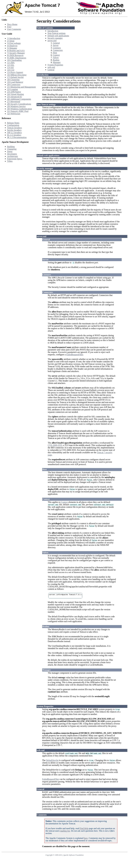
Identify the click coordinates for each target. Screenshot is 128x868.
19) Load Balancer (15, 82)
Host (55, 53)
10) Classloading (14, 60)
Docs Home (12, 24)
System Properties (55, 65)
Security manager (55, 38)
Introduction (53, 31)
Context (56, 55)
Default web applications (58, 36)
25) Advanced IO (15, 97)
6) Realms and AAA (16, 51)
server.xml (52, 41)
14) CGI (11, 70)
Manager (57, 62)
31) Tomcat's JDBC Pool (18, 111)
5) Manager (12, 48)
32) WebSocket (14, 114)
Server (56, 45)
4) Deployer (12, 46)
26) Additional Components (19, 99)
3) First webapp (14, 43)
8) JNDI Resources (15, 55)
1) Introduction (14, 38)
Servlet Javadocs (14, 130)
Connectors (58, 50)
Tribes (10, 161)
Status (10, 151)
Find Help (84, 829)
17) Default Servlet (15, 77)
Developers (12, 154)
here (86, 839)
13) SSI (10, 68)
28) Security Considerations (19, 104)
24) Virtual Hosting (15, 94)
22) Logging (12, 89)
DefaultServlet (52, 761)
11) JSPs (11, 63)
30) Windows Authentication (19, 109)
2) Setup (11, 41)
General (56, 43)
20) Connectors (14, 85)
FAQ (9, 27)
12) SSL (11, 65)
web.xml (51, 67)
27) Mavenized (14, 102)
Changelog (12, 149)
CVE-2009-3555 (55, 445)
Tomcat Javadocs (15, 128)
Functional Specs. (15, 159)
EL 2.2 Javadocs (14, 135)
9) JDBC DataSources (17, 58)
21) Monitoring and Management (21, 87)
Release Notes (13, 123)
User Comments (14, 29)
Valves (56, 58)
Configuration (13, 125)
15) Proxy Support (15, 72)
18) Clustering (13, 80)
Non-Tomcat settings (57, 33)
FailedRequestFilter (75, 355)
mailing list (65, 832)
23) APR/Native (14, 92)
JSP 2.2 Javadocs (14, 133)
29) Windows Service (16, 106)
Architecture (12, 156)
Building (11, 147)
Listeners (57, 48)
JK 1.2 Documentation (17, 137)
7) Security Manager (16, 53)
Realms (56, 60)
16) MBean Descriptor (17, 75)
